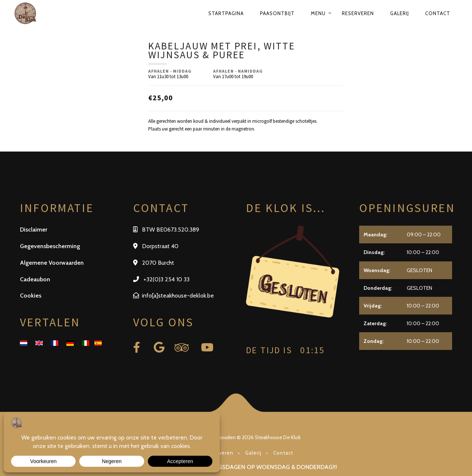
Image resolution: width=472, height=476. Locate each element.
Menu (318, 13)
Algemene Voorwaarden (52, 263)
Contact (438, 13)
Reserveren (358, 13)
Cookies (31, 296)
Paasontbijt (277, 13)
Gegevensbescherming (50, 246)
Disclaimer (34, 230)
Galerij (400, 13)
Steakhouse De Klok (278, 437)
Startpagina (226, 13)
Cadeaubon (35, 279)
